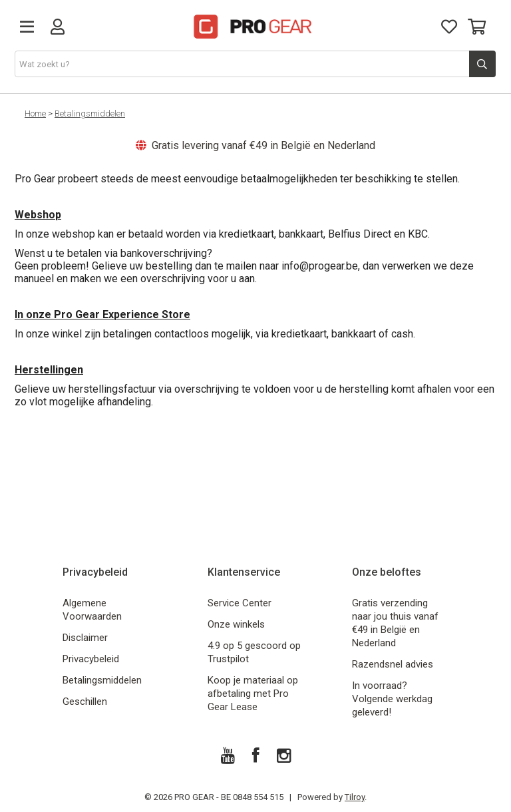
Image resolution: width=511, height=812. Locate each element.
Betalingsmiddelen (90, 113)
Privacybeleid (91, 659)
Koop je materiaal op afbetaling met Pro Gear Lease (253, 694)
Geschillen (85, 702)
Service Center (240, 603)
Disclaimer (85, 638)
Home (35, 113)
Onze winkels (236, 624)
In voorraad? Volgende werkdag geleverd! (392, 699)
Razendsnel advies (393, 664)
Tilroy (355, 797)
